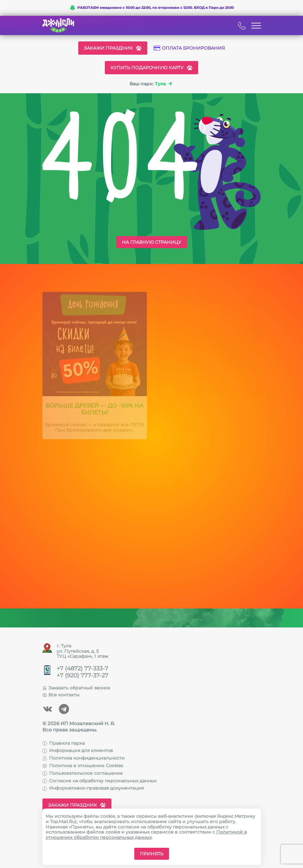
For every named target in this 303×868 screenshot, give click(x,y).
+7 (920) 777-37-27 (82, 676)
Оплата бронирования (189, 48)
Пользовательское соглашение (83, 773)
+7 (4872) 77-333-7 (82, 669)
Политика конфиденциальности (84, 758)
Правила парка (64, 743)
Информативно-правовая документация (93, 788)
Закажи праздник (113, 48)
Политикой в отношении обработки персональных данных (146, 835)
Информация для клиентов (78, 750)
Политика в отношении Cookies (83, 766)
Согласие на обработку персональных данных (99, 781)
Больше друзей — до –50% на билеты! (95, 411)
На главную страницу (152, 242)
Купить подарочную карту (151, 68)
